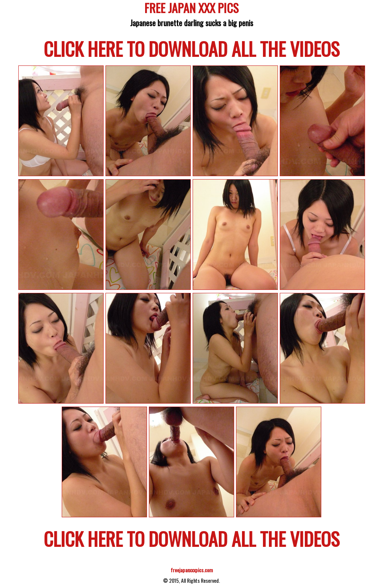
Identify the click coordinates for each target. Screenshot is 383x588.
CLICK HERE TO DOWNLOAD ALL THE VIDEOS (192, 48)
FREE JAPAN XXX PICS (191, 9)
